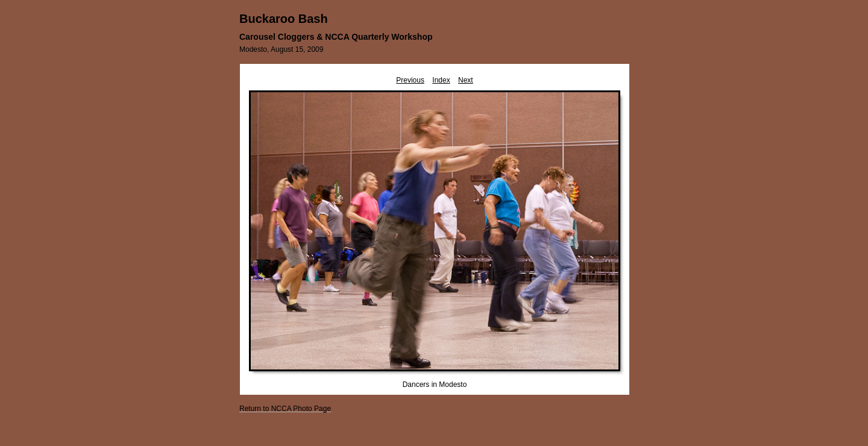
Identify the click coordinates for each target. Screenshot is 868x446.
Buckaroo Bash (284, 19)
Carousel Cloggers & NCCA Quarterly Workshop (336, 37)
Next (466, 80)
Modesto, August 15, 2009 (281, 49)
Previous (410, 80)
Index (441, 80)
